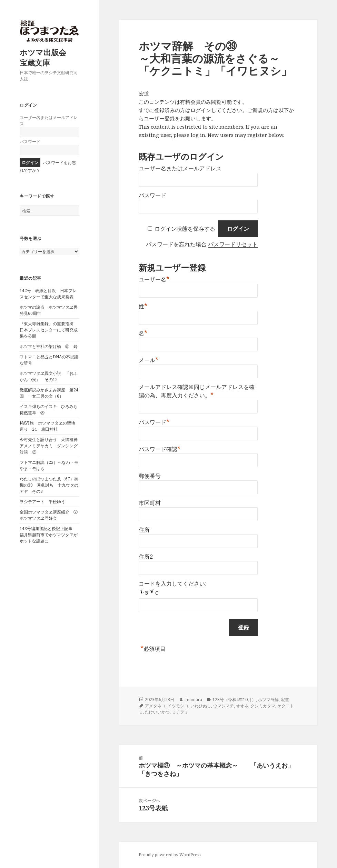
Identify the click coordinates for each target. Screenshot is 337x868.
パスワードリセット (233, 244)
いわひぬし (201, 706)
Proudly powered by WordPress (170, 855)
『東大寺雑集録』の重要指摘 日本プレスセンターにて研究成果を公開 (49, 330)
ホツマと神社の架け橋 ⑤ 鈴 (49, 346)
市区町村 (150, 503)
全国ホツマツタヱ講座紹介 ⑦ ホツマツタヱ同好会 (51, 515)
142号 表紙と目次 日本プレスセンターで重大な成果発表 (48, 294)
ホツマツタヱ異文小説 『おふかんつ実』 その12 (49, 376)
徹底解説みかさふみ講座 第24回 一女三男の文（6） (49, 393)
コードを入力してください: (172, 584)
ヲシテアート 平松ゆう (42, 502)
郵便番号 (150, 476)
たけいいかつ (157, 712)
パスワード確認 (160, 449)
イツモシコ (178, 706)
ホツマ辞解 (268, 700)
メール (148, 360)
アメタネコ (155, 706)
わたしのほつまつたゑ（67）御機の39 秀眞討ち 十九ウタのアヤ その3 (49, 485)
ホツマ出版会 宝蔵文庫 (47, 57)
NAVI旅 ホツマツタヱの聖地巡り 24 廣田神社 (47, 426)
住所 (144, 530)
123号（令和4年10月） (234, 700)
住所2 (146, 557)
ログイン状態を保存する (185, 229)
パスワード (30, 142)
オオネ (242, 706)
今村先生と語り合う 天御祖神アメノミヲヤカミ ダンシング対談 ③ (49, 446)
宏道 (285, 700)
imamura (193, 700)
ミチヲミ (180, 712)
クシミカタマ (263, 706)
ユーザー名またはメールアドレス (180, 168)
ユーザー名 (154, 280)
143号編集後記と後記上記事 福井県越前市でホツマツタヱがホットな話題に (49, 535)
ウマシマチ (224, 706)
